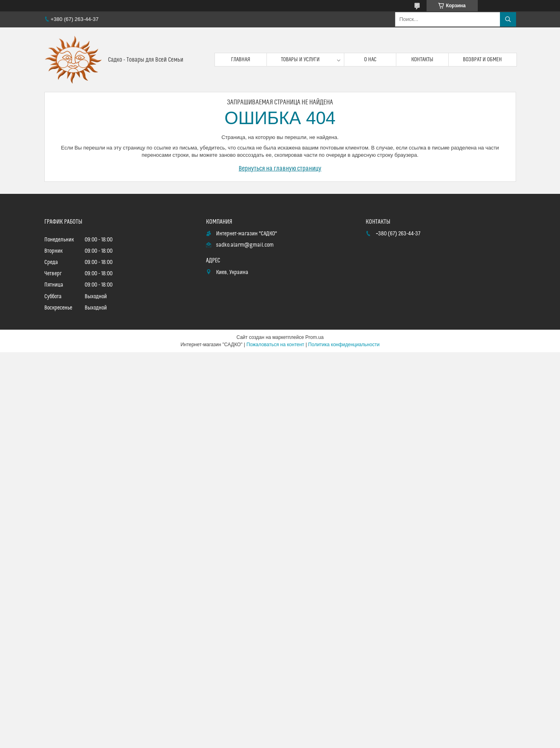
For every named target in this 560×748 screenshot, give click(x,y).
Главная (241, 60)
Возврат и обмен (482, 60)
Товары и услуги (300, 60)
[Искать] (508, 19)
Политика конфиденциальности (344, 345)
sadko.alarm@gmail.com (245, 245)
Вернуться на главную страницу (280, 168)
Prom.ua (314, 337)
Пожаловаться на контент (275, 345)
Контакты (422, 60)
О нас (370, 60)
